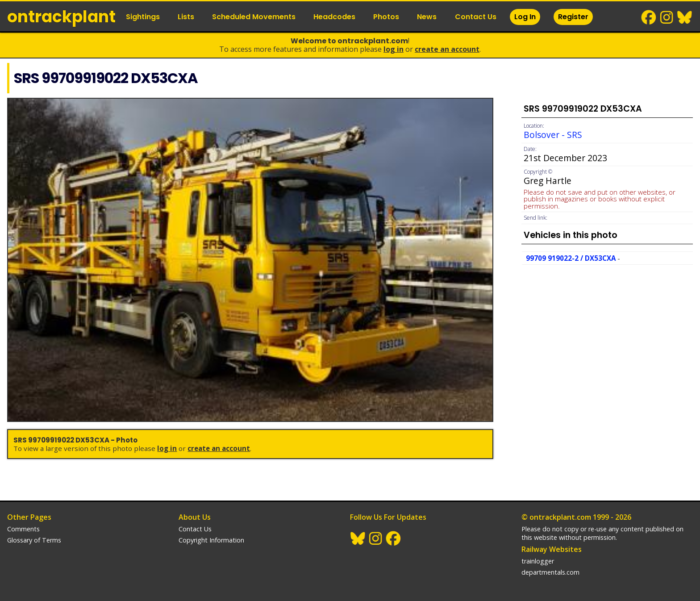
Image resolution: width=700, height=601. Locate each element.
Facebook (649, 17)
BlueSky (685, 17)
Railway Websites (552, 549)
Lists (186, 17)
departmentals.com (550, 572)
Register (573, 17)
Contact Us (476, 17)
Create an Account (447, 49)
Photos (386, 17)
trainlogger (538, 561)
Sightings (143, 17)
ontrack (61, 17)
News (427, 17)
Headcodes (334, 17)
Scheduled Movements (254, 17)
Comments (23, 529)
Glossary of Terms (34, 540)
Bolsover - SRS (553, 135)
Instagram (667, 17)
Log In (525, 17)
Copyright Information (211, 540)
